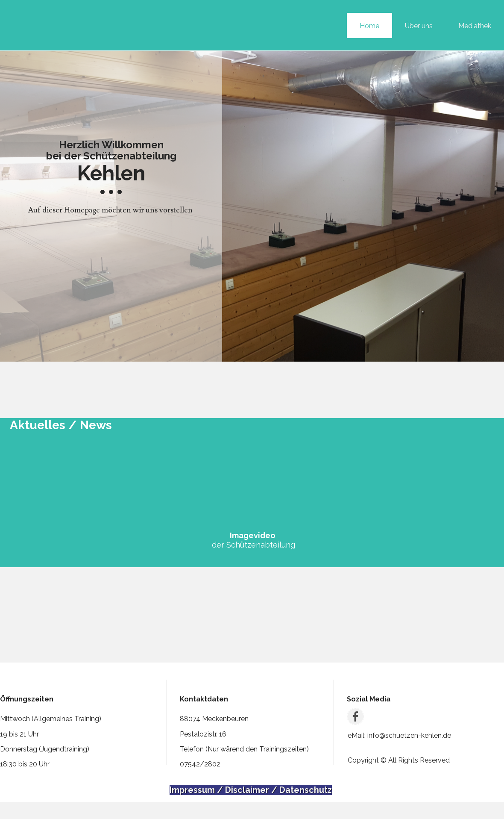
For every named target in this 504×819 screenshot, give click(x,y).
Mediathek (475, 26)
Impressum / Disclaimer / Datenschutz (251, 790)
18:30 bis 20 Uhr (25, 764)
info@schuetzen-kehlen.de (408, 735)
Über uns (419, 26)
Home (369, 26)
